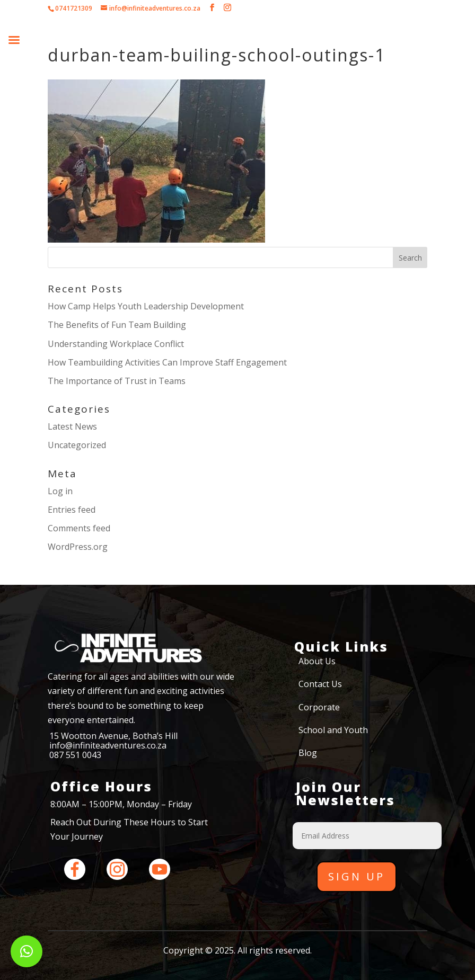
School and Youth (333, 730)
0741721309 (74, 8)
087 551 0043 (75, 755)
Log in (60, 491)
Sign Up (357, 876)
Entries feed (72, 510)
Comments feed (79, 528)
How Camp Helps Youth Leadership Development (146, 306)
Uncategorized (77, 445)
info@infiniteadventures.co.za (108, 745)
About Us (317, 661)
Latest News (72, 426)
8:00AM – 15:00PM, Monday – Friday (121, 804)
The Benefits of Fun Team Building (117, 325)
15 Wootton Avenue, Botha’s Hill (113, 736)
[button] (27, 951)
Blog (308, 753)
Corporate (319, 707)
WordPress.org (78, 547)
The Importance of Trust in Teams (117, 381)
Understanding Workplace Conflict (116, 344)
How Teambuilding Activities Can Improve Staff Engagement (167, 362)
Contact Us (320, 684)
